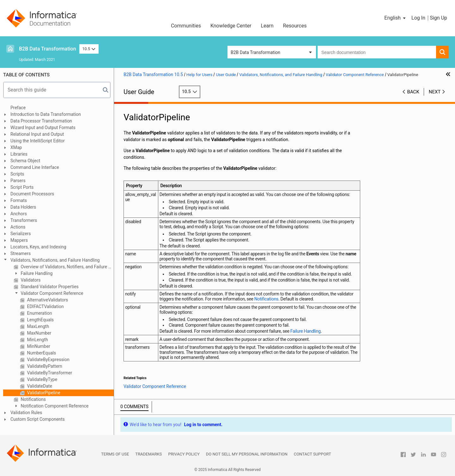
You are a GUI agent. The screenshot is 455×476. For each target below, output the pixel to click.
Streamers (21, 253)
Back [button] (413, 92)
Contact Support (312, 454)
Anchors (19, 214)
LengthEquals (40, 320)
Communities (186, 26)
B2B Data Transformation (48, 49)
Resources (295, 26)
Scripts (17, 174)
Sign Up (438, 18)
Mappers (19, 240)
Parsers (18, 181)
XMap (16, 147)
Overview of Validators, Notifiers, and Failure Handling (67, 267)
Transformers (24, 220)
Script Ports (22, 187)
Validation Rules (26, 413)
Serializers (21, 234)
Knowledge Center (231, 26)
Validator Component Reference (52, 293)
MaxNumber (39, 333)
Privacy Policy (184, 454)
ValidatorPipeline (43, 393)
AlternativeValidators (47, 300)
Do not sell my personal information (247, 454)
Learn (267, 26)
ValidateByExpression (48, 360)
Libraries (19, 154)
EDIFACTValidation (45, 306)
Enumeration (39, 313)
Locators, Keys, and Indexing (38, 247)
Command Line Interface (35, 167)
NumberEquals (41, 353)
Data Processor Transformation (41, 121)
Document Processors (32, 194)
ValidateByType (42, 379)
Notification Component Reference (54, 406)
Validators (30, 280)
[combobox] (377, 52)
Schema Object (25, 161)
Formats (19, 200)
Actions (18, 227)
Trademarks (149, 454)
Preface (18, 108)
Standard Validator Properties (49, 287)
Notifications (33, 399)
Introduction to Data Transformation (46, 114)
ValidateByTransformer (49, 373)
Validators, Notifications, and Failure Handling (55, 260)
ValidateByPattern (44, 366)
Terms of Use (115, 454)
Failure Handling (36, 273)
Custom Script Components (38, 419)
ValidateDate (39, 386)
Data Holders (23, 207)
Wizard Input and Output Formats (43, 128)
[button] (395, 18)
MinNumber (38, 346)
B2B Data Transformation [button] (255, 52)
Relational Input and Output (37, 134)
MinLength (37, 340)
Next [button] (435, 92)
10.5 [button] (89, 49)
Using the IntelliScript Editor (38, 141)
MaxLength (37, 326)
